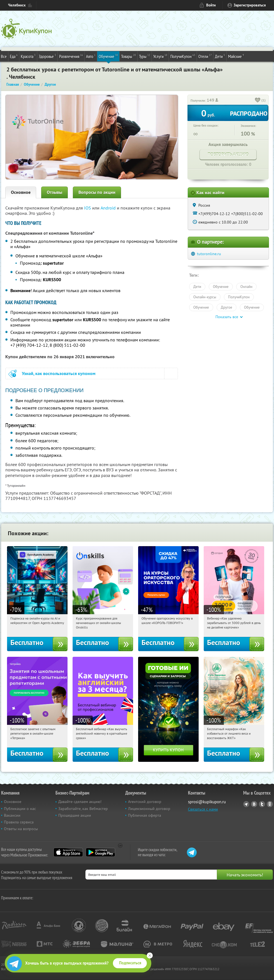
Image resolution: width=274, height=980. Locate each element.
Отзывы (54, 192)
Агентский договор (145, 802)
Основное (21, 192)
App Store (68, 852)
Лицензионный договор (149, 809)
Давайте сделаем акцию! (80, 802)
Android (109, 208)
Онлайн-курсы (205, 297)
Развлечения (71, 56)
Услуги (160, 56)
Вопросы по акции (97, 192)
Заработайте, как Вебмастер (83, 809)
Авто (91, 56)
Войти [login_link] (211, 5)
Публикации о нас (20, 809)
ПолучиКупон (183, 56)
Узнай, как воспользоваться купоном (59, 373)
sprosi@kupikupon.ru (207, 802)
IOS (88, 208)
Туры (145, 56)
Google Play (100, 852)
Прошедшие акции (75, 815)
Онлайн (246, 287)
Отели (205, 56)
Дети (220, 56)
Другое (227, 307)
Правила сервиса (19, 822)
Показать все (227, 317)
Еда (14, 56)
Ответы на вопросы (21, 829)
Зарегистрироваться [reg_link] (250, 5)
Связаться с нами (203, 809)
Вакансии (12, 815)
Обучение (108, 56)
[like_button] (258, 101)
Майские (236, 56)
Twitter (262, 804)
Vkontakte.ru (254, 804)
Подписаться (130, 963)
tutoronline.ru (209, 254)
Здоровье (47, 56)
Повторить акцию (228, 154)
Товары (128, 56)
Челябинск (17, 5)
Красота (28, 56)
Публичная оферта (145, 815)
